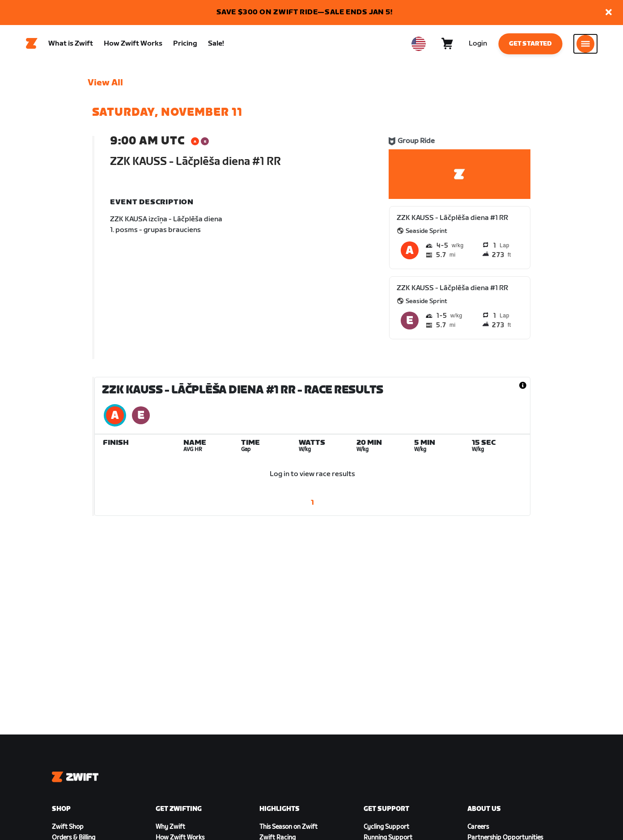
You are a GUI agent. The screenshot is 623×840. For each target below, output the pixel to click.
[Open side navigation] (585, 45)
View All (105, 85)
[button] (609, 13)
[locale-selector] (419, 45)
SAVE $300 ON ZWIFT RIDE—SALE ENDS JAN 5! (305, 12)
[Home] (32, 45)
